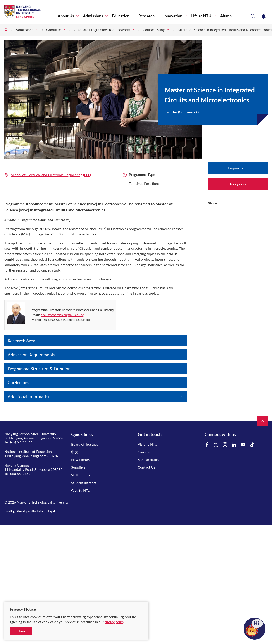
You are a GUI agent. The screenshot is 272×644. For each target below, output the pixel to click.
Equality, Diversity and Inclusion (24, 511)
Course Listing (154, 30)
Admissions (93, 16)
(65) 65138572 (21, 473)
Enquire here (238, 168)
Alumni (226, 16)
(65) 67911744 (21, 442)
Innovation (173, 16)
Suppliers (78, 467)
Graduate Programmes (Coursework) (102, 30)
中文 (75, 452)
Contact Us (146, 467)
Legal (51, 511)
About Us (66, 16)
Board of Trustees (85, 444)
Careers (144, 452)
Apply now (238, 184)
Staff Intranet (81, 475)
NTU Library (81, 460)
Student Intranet (84, 483)
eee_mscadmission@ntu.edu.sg (62, 315)
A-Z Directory (148, 460)
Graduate (53, 30)
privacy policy (114, 622)
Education (121, 16)
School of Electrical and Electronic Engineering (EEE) (51, 175)
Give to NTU (81, 490)
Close (21, 631)
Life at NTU (201, 16)
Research (146, 16)
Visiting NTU (148, 444)
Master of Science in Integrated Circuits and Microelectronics (225, 30)
